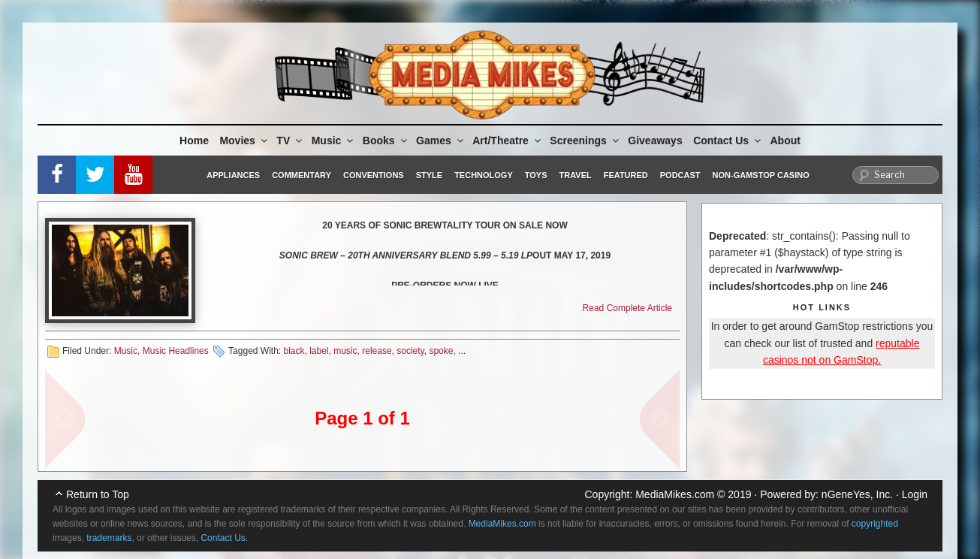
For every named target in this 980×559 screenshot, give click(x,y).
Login (915, 494)
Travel (576, 175)
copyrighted (875, 524)
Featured (626, 175)
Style (429, 175)
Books (386, 141)
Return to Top (98, 494)
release (377, 351)
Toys (536, 175)
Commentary (302, 175)
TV (290, 141)
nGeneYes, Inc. (857, 494)
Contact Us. (224, 538)
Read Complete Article (627, 308)
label (319, 351)
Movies (244, 141)
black (294, 351)
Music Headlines (176, 351)
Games (441, 141)
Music (334, 141)
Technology (484, 175)
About (786, 141)
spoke (441, 351)
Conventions (374, 175)
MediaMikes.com (675, 494)
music (345, 351)
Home (194, 141)
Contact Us (728, 141)
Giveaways (655, 141)
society (410, 351)
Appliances (233, 175)
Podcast (680, 175)
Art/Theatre (508, 141)
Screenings (585, 141)
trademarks (109, 538)
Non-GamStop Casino (761, 175)
